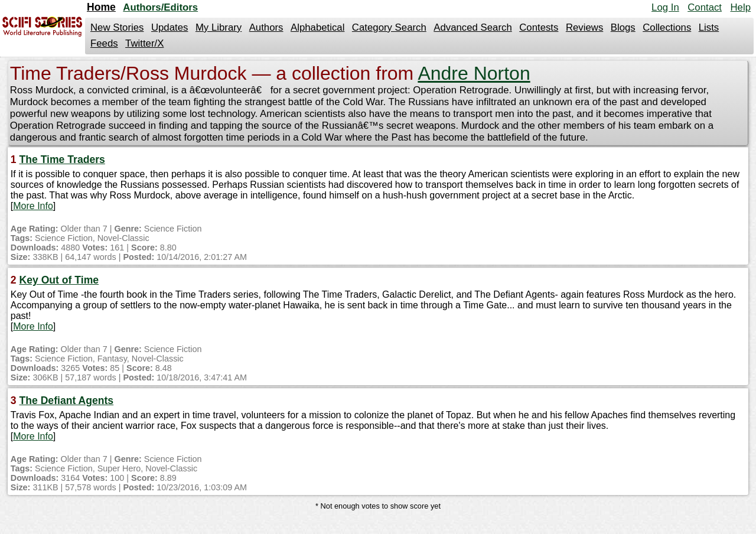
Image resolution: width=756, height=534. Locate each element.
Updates (170, 27)
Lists (709, 27)
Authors (266, 27)
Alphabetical (317, 27)
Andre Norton (474, 73)
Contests (539, 27)
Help (740, 7)
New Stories (117, 27)
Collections (667, 27)
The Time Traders (62, 159)
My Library (219, 27)
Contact (705, 7)
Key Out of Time (59, 280)
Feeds (104, 43)
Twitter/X (144, 43)
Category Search (389, 27)
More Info (33, 206)
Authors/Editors (160, 7)
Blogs (623, 27)
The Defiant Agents (66, 400)
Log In (665, 7)
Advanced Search (472, 27)
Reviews (584, 27)
